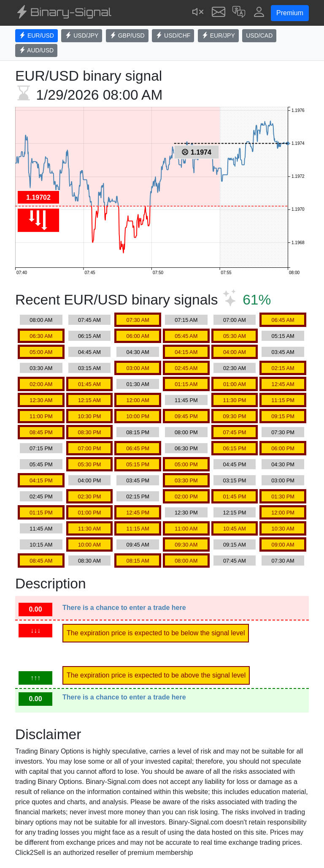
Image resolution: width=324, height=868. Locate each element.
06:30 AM (41, 336)
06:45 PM (138, 448)
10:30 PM (90, 416)
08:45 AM (41, 561)
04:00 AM (235, 352)
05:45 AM (186, 336)
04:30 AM (138, 352)
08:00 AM (41, 320)
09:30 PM (235, 416)
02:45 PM (41, 497)
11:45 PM (186, 400)
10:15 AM (41, 545)
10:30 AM (283, 529)
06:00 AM (138, 336)
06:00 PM (283, 448)
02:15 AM (283, 368)
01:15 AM (186, 384)
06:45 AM (283, 320)
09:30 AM (186, 545)
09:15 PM (283, 416)
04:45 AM (89, 352)
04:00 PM (90, 480)
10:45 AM (235, 529)
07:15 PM (41, 448)
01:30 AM (138, 384)
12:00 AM (138, 400)
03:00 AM (138, 368)
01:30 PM (283, 497)
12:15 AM (89, 400)
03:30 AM (41, 368)
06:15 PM (235, 448)
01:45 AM (89, 384)
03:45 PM (138, 480)
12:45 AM (283, 384)
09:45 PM (186, 416)
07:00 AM (235, 320)
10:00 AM (89, 545)
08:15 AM (138, 561)
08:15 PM (138, 432)
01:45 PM (235, 497)
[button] (239, 13)
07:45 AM (89, 320)
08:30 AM (89, 561)
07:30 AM (138, 320)
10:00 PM (138, 416)
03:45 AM (283, 352)
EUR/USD (36, 35)
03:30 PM (186, 480)
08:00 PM (186, 432)
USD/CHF (173, 35)
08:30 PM (90, 432)
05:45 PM (41, 464)
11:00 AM (186, 529)
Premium (290, 13)
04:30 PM (283, 464)
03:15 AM (89, 368)
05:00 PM (186, 464)
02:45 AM (186, 368)
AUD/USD (36, 50)
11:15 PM (283, 400)
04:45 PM (235, 464)
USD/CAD (259, 35)
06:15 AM (89, 336)
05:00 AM (41, 352)
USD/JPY (82, 35)
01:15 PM (41, 513)
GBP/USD (127, 35)
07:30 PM (283, 432)
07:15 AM (186, 320)
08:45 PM (41, 432)
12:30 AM (41, 400)
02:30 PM (90, 497)
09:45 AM (138, 545)
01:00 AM (235, 384)
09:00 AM (283, 545)
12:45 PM (138, 513)
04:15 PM (41, 480)
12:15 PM (235, 513)
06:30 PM (186, 448)
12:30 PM (186, 513)
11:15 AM (138, 529)
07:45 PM (235, 432)
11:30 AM (89, 529)
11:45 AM (41, 529)
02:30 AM (235, 368)
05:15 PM (138, 464)
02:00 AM (41, 384)
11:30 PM (235, 400)
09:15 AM (235, 545)
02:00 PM (186, 497)
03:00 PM (283, 480)
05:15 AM (283, 336)
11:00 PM (41, 416)
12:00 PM (283, 513)
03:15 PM (235, 480)
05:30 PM (90, 464)
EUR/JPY (218, 35)
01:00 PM (90, 513)
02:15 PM (138, 497)
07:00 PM (90, 448)
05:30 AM (235, 336)
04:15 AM (186, 352)
